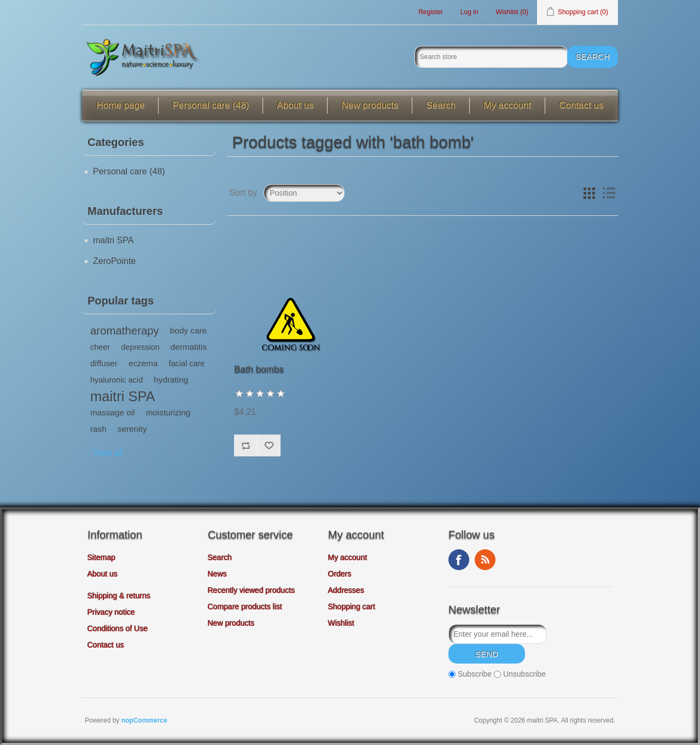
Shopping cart (352, 607)
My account (507, 105)
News (217, 574)
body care (188, 330)
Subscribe (475, 674)
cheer (100, 347)
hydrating (171, 380)
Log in (469, 12)
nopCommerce (144, 720)
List (609, 193)
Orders (340, 574)
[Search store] (491, 57)
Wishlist (341, 623)
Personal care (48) (211, 105)
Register (431, 12)
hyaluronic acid (116, 380)
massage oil (113, 412)
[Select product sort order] (304, 193)
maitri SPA (113, 240)
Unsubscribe (524, 674)
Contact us (581, 105)
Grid (589, 193)
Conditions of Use (118, 629)
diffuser (104, 363)
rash (98, 429)
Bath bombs (259, 369)
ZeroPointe (114, 261)
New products (370, 105)
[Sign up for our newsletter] (498, 634)
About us (295, 105)
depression (140, 347)
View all (108, 453)
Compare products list (245, 607)
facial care (186, 363)
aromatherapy (125, 331)
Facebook (459, 560)
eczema (143, 363)
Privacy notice (111, 612)
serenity (132, 429)
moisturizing (168, 412)
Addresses (346, 590)
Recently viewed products (252, 590)
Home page (121, 105)
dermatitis (189, 347)
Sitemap (101, 558)
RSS (485, 560)
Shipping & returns (119, 596)
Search (441, 105)
